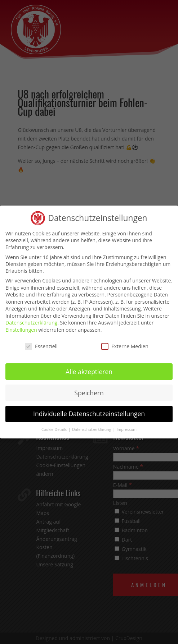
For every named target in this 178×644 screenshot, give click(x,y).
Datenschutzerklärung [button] (92, 429)
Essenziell (41, 346)
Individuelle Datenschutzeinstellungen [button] (89, 414)
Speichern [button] (89, 392)
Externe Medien (125, 346)
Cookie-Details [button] (55, 429)
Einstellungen (21, 330)
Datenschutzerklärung (31, 323)
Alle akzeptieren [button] (89, 371)
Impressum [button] (127, 429)
